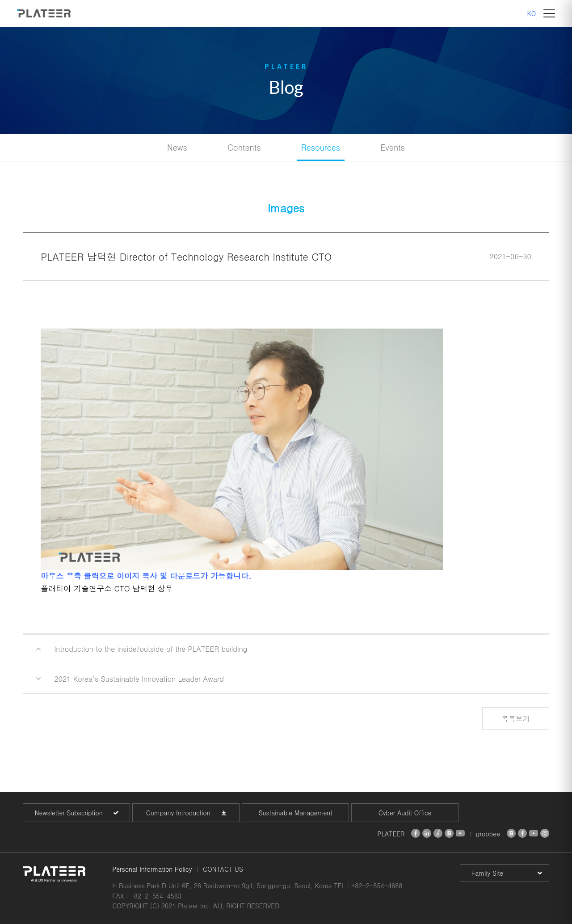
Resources (321, 147)
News (177, 147)
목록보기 (516, 719)
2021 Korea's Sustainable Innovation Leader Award (139, 679)
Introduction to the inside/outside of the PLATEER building (151, 649)
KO (532, 13)
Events (393, 147)
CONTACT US (223, 869)
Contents (244, 147)
